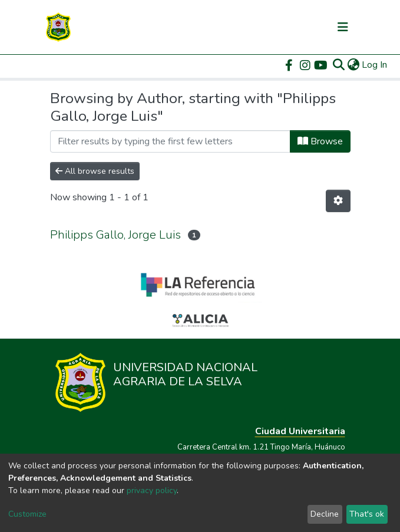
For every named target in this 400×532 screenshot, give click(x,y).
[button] (353, 65)
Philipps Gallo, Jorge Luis (115, 235)
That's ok (367, 514)
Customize (27, 514)
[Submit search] (338, 65)
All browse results (95, 171)
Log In (375, 65)
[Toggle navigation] (343, 27)
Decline (325, 514)
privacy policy (152, 490)
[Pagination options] (338, 201)
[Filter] (170, 141)
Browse (320, 141)
